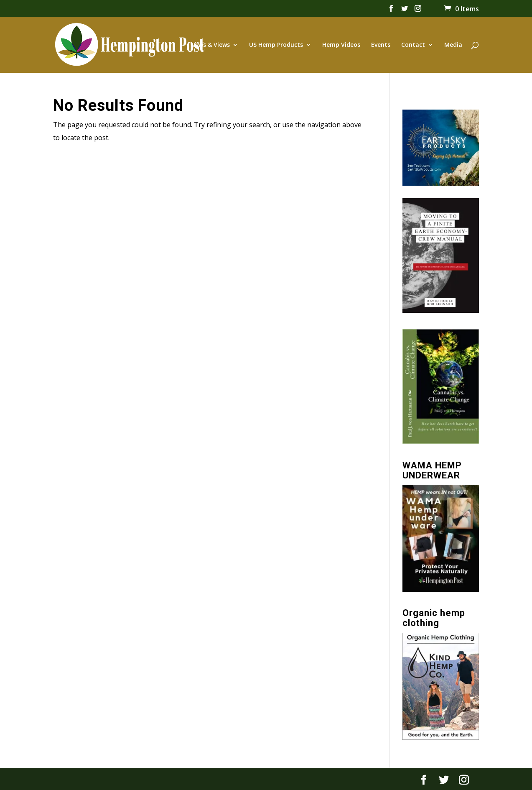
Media (453, 45)
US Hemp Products (276, 45)
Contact (413, 45)
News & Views (210, 45)
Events (381, 45)
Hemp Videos (341, 45)
